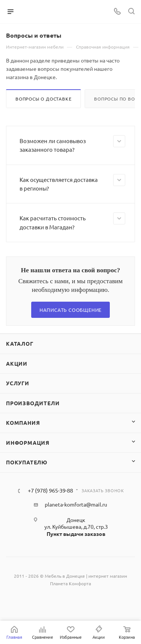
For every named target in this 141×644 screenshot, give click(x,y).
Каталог (20, 343)
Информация (28, 443)
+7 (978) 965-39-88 (50, 491)
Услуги (18, 383)
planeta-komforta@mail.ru (76, 504)
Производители (33, 403)
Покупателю (27, 462)
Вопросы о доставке (43, 99)
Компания (23, 423)
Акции (17, 363)
